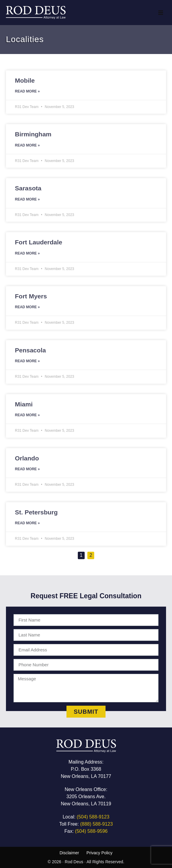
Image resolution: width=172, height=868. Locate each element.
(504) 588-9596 (91, 831)
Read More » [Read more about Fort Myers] (27, 307)
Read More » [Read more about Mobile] (27, 91)
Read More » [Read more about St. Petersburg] (27, 523)
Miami (24, 404)
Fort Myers (31, 296)
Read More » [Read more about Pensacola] (27, 361)
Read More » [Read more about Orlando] (27, 469)
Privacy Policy (99, 853)
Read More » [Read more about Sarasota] (27, 199)
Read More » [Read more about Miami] (27, 415)
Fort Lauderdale (39, 242)
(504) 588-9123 (93, 817)
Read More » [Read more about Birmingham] (27, 145)
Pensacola (30, 350)
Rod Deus (74, 862)
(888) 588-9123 (96, 824)
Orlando (27, 458)
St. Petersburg (36, 512)
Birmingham (33, 134)
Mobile (25, 80)
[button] (161, 13)
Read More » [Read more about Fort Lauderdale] (27, 253)
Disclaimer (69, 853)
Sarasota (28, 188)
